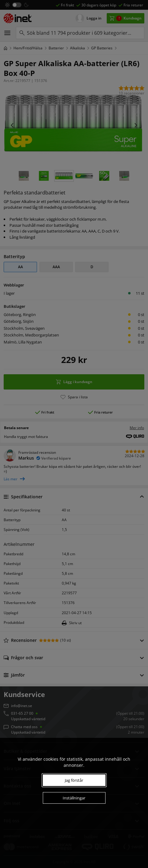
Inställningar (74, 798)
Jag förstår (74, 780)
